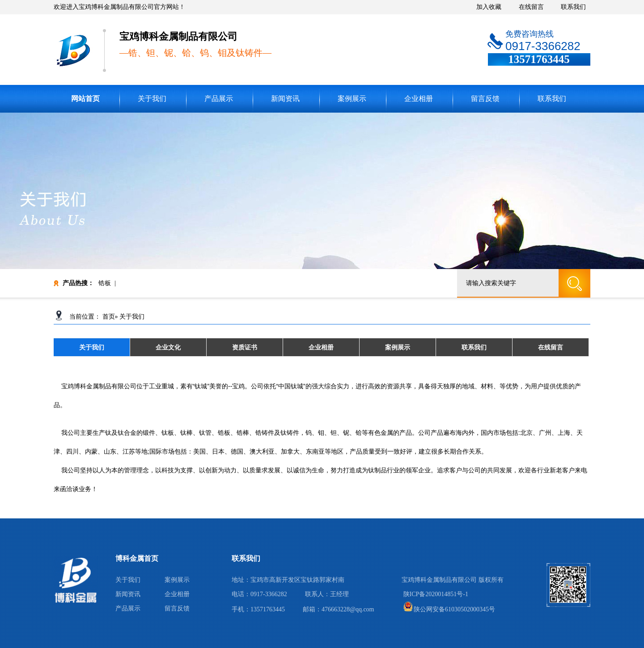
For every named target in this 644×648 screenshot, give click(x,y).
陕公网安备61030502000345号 (449, 609)
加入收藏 (489, 7)
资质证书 (245, 347)
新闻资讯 (285, 99)
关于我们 (152, 99)
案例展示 (352, 99)
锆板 (105, 283)
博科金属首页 (137, 558)
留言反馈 (485, 99)
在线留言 (531, 7)
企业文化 (168, 347)
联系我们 (573, 7)
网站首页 (85, 99)
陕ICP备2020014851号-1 (436, 594)
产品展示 (219, 99)
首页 (109, 317)
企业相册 (419, 99)
